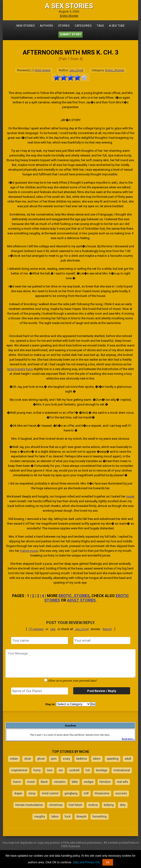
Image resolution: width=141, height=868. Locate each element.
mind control (50, 793)
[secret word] (40, 691)
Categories (83, 26)
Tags (100, 26)
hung (29, 369)
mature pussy (29, 551)
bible (75, 782)
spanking (113, 759)
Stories (64, 26)
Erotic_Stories (115, 70)
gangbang (71, 793)
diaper (18, 793)
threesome (102, 793)
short (28, 759)
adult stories (81, 600)
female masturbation (29, 805)
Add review (43, 70)
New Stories (25, 26)
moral (31, 782)
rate (53, 629)
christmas (56, 805)
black (44, 782)
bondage (102, 770)
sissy (32, 793)
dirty (123, 805)
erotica (93, 805)
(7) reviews (36, 629)
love (50, 770)
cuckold (74, 770)
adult (128, 759)
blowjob (81, 817)
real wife (122, 782)
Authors (46, 26)
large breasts (16, 369)
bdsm (97, 759)
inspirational (19, 770)
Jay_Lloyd (76, 70)
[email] (102, 640)
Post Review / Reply (102, 691)
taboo (55, 817)
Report (107, 629)
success (121, 793)
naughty (40, 817)
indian (14, 759)
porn (54, 759)
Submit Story (70, 34)
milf (86, 793)
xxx (61, 770)
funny (37, 770)
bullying (109, 805)
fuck (68, 817)
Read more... (128, 739)
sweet (130, 496)
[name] (40, 640)
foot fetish (75, 805)
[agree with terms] (46, 680)
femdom (105, 782)
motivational (122, 770)
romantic (60, 782)
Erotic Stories (69, 16)
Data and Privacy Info (86, 862)
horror (17, 782)
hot (88, 770)
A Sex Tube (117, 26)
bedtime (82, 759)
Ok (108, 862)
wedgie (89, 782)
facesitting (100, 817)
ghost (41, 759)
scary (66, 759)
